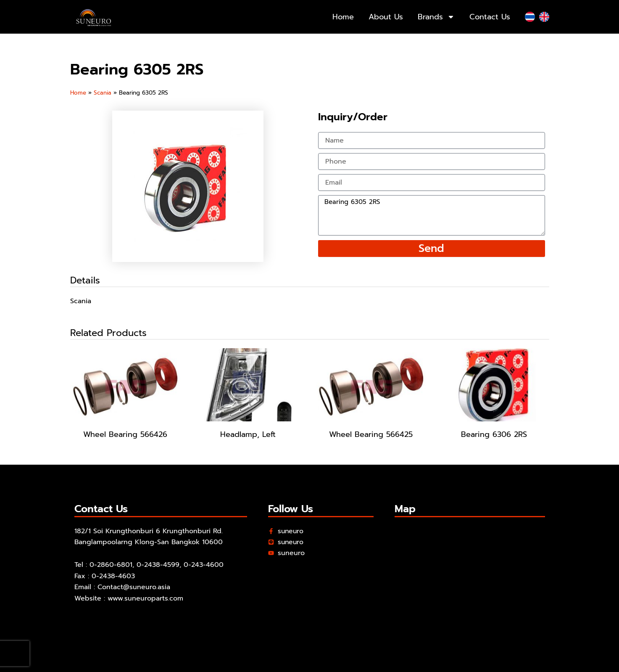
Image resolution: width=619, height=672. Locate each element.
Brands (436, 17)
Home (343, 17)
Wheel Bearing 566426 (125, 434)
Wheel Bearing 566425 (371, 434)
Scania (103, 93)
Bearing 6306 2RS (494, 434)
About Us (386, 17)
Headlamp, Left (248, 434)
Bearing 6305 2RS (432, 215)
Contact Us (490, 17)
